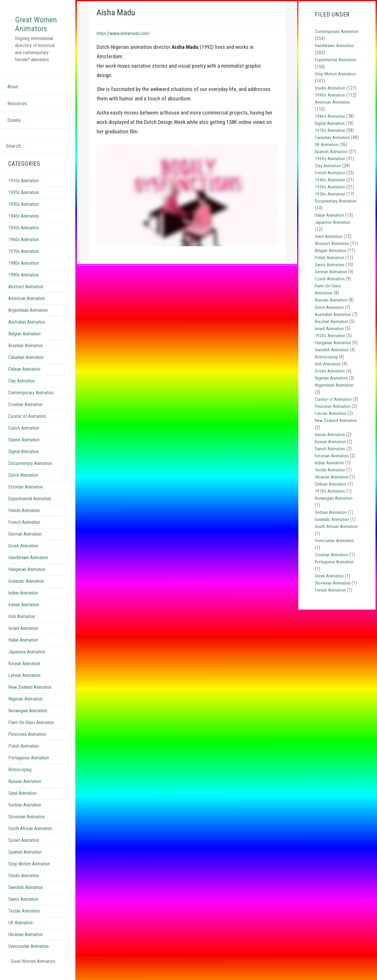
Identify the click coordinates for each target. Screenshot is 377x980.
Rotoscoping (20, 778)
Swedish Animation (26, 896)
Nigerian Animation (25, 708)
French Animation (24, 531)
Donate (14, 129)
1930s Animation (24, 213)
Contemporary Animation (31, 402)
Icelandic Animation (26, 590)
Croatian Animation (25, 413)
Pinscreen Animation (27, 743)
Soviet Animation (24, 849)
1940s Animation (24, 225)
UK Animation (20, 932)
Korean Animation (24, 672)
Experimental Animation (30, 508)
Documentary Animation (30, 472)
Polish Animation (23, 755)
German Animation (25, 543)
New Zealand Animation (30, 696)
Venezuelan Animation (28, 955)
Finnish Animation (24, 519)
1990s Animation (24, 284)
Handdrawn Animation (28, 566)
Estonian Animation (25, 496)
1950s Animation (24, 237)
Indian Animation (23, 602)
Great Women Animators (33, 28)
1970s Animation (24, 260)
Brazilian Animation (25, 354)
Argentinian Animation (28, 319)
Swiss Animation (23, 908)
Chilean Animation (24, 378)
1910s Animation (24, 189)
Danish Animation (24, 449)
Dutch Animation (23, 484)
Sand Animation (22, 802)
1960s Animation (24, 248)
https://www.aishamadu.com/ (129, 33)
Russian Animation (25, 790)
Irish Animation (22, 625)
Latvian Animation (24, 684)
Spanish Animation (25, 861)
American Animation (27, 307)
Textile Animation (24, 920)
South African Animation (30, 837)
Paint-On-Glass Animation (31, 731)
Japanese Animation (27, 661)
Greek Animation (23, 555)
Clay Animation (22, 390)
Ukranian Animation (25, 943)
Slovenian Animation (27, 826)
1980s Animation (24, 272)
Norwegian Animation (28, 720)
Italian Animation (23, 649)
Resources (17, 112)
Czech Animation (24, 437)
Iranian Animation (24, 614)
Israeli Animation (23, 637)
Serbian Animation (25, 814)
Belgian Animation (24, 343)
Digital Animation (24, 460)
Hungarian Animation (27, 578)
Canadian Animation (26, 366)
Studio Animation (24, 884)
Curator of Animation (27, 425)
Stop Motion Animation (29, 873)
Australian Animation (27, 331)
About (13, 96)
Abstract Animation (26, 296)
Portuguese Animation (29, 767)
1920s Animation (24, 201)
